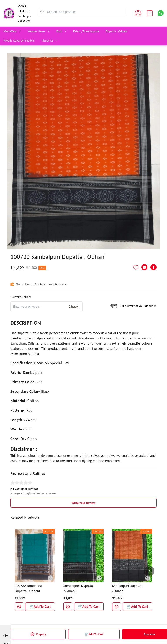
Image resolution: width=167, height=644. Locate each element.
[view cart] (150, 13)
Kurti (59, 31)
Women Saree (37, 31)
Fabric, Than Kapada (86, 31)
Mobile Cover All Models (19, 41)
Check (73, 307)
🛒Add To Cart (94, 634)
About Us (47, 41)
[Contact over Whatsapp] (161, 13)
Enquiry (38, 634)
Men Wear (10, 31)
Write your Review (83, 503)
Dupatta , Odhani (116, 31)
